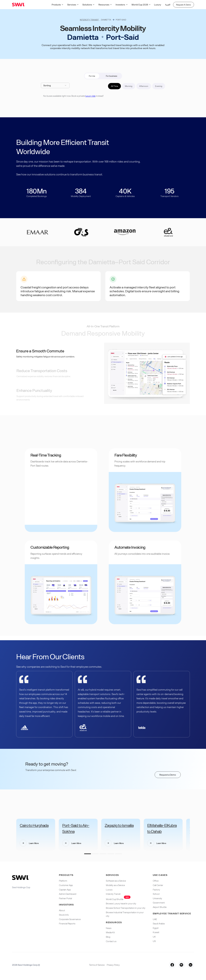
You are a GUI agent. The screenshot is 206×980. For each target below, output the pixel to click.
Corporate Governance (70, 919)
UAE (155, 919)
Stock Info (64, 915)
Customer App (66, 885)
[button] (58, 5)
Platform (63, 881)
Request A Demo (184, 5)
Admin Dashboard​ (68, 894)
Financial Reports (67, 923)
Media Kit (110, 932)
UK (154, 937)
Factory (156, 890)
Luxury (158, 5)
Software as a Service (116, 881)
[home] (18, 5)
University (157, 898)
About (62, 910)
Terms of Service (97, 965)
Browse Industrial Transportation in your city (125, 914)
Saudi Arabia (159, 923)
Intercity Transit (89, 20)
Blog (108, 937)
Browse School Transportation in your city (126, 908)
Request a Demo (168, 775)
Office (156, 881)
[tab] (92, 76)
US (154, 941)
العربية (168, 5)
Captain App (65, 890)
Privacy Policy (113, 965)
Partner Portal (65, 898)
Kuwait (156, 932)
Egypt (156, 928)
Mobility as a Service (115, 885)
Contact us (111, 941)
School (156, 894)
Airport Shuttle (160, 907)
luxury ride (90, 96)
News (109, 928)
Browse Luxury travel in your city (121, 903)
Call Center (158, 885)
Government (159, 903)
